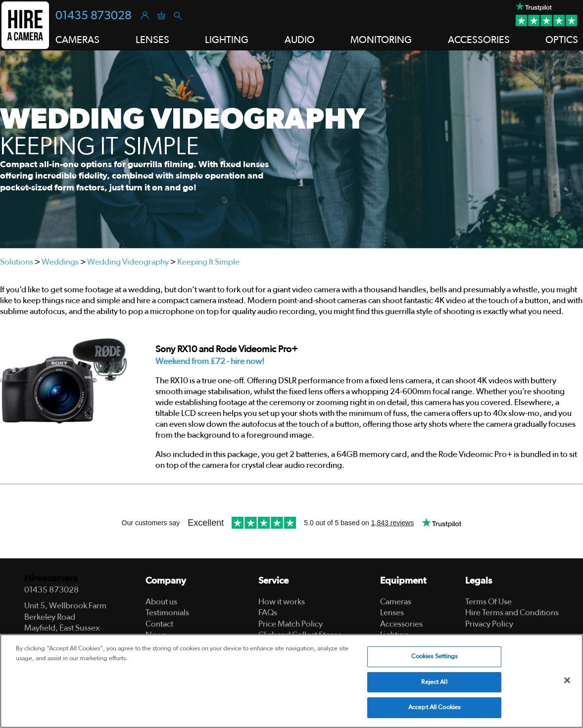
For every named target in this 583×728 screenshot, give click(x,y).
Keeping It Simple (208, 262)
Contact (159, 624)
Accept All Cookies (434, 707)
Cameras (396, 602)
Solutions (17, 262)
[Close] (567, 681)
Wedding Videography (128, 262)
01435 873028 (94, 16)
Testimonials (167, 613)
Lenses (392, 613)
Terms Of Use (488, 602)
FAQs (268, 613)
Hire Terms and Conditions (512, 613)
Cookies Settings (435, 657)
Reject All (434, 682)
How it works (282, 602)
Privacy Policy (489, 624)
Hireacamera (51, 578)
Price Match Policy (291, 624)
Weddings (60, 262)
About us (161, 602)
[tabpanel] (291, 149)
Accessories (401, 624)
